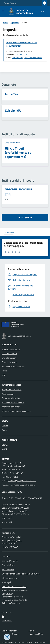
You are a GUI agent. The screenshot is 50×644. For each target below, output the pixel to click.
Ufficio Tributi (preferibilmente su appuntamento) (22, 44)
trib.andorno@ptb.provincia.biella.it (27, 58)
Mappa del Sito (36, 634)
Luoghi (5, 445)
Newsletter (7, 620)
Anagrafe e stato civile (12, 390)
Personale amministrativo (13, 366)
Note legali (6, 582)
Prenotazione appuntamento (14, 600)
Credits (15, 634)
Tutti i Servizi (25, 218)
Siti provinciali (8, 569)
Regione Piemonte (10, 3)
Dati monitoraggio (9, 631)
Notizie (5, 426)
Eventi (4, 449)
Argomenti (15, 22)
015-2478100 (16, 473)
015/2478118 (20, 54)
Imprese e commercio (11, 407)
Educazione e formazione (13, 402)
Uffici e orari (7, 518)
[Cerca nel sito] (42, 11)
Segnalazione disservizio (12, 597)
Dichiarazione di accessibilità (14, 586)
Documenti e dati (9, 354)
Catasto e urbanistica (11, 398)
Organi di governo (9, 362)
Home (6, 22)
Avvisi (4, 430)
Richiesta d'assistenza (11, 603)
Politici (4, 371)
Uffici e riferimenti (12, 143)
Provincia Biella (8, 565)
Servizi (31, 631)
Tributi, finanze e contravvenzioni (19, 189)
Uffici (4, 375)
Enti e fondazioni (9, 358)
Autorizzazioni (8, 394)
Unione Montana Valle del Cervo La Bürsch (21, 574)
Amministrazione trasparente (15, 590)
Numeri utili (7, 522)
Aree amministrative (11, 349)
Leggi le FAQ (7, 593)
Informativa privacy (10, 578)
